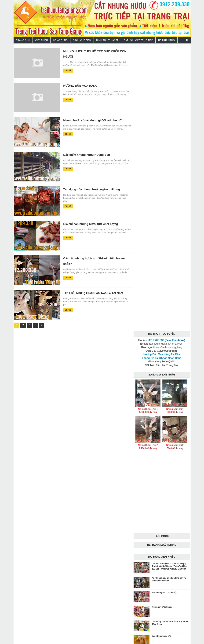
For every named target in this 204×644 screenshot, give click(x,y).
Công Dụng (60, 40)
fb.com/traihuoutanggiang (168, 63)
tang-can (168, 535)
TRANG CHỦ (23, 40)
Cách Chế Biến (82, 40)
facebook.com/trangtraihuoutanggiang (82, 607)
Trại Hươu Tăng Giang (42, 639)
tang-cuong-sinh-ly (145, 541)
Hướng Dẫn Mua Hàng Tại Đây (162, 70)
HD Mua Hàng (166, 40)
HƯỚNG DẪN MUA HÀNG (78, 85)
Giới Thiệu (42, 40)
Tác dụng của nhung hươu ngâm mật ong (89, 189)
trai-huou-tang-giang (146, 547)
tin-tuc (162, 541)
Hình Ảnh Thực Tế (107, 40)
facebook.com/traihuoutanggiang (139, 607)
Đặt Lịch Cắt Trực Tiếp (138, 40)
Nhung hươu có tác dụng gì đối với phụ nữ (89, 120)
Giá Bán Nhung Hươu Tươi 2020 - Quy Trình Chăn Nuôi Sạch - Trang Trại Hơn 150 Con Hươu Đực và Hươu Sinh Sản (169, 282)
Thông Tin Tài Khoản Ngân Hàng (162, 73)
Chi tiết (65, 70)
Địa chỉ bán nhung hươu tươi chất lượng (88, 223)
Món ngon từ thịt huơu (162, 323)
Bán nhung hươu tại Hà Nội (164, 308)
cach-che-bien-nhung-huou (149, 530)
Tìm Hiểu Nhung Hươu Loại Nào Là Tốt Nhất (90, 292)
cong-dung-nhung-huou (147, 535)
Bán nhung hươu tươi (162, 352)
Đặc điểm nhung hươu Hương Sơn (84, 154)
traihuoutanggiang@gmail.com (127, 596)
